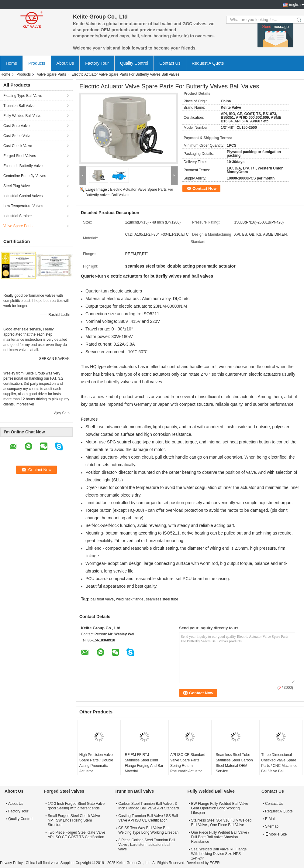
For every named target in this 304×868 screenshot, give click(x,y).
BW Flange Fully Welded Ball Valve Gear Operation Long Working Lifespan (220, 808)
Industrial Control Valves (23, 196)
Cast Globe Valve (17, 136)
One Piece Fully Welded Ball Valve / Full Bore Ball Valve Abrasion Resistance (220, 837)
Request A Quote (208, 63)
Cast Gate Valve (16, 126)
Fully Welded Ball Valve (22, 116)
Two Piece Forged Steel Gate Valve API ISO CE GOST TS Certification (76, 835)
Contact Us (170, 63)
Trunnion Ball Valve (19, 106)
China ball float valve (42, 863)
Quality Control (134, 63)
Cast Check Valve (18, 146)
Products (37, 63)
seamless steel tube (162, 599)
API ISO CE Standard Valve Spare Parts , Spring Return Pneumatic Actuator (188, 763)
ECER (215, 863)
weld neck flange (130, 599)
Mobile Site (276, 834)
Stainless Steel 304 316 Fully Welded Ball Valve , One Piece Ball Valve (221, 823)
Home (11, 63)
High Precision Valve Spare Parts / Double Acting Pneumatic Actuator (96, 763)
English (295, 5)
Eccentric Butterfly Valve (23, 166)
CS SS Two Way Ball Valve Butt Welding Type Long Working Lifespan (148, 830)
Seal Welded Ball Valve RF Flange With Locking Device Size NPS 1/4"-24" (219, 854)
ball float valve (102, 599)
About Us (65, 63)
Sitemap (272, 826)
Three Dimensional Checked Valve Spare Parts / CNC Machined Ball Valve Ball (279, 763)
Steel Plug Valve (17, 186)
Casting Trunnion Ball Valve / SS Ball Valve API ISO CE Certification (148, 818)
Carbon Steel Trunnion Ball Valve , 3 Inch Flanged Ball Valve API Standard (149, 806)
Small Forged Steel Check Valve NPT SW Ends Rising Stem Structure (74, 820)
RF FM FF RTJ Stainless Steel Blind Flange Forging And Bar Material (144, 763)
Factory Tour (97, 63)
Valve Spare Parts (51, 74)
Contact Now (204, 188)
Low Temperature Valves (23, 206)
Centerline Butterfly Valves (25, 176)
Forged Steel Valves (20, 156)
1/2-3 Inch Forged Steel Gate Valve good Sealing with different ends (76, 806)
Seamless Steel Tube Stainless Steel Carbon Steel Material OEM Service (234, 763)
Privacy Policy (11, 863)
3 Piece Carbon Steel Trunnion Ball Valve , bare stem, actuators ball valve (147, 845)
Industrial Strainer (18, 216)
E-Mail (270, 819)
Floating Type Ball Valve (23, 96)
